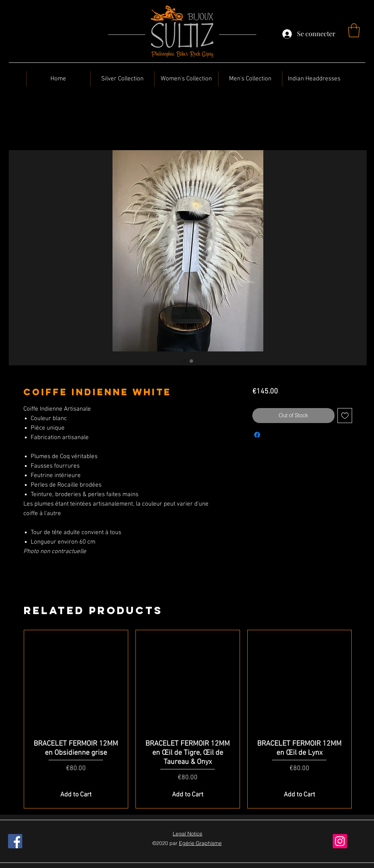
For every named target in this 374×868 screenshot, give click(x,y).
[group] (188, 719)
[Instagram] (340, 841)
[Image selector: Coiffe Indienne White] (184, 361)
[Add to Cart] (76, 795)
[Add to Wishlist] (345, 416)
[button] (354, 30)
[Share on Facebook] (257, 435)
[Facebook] (15, 841)
